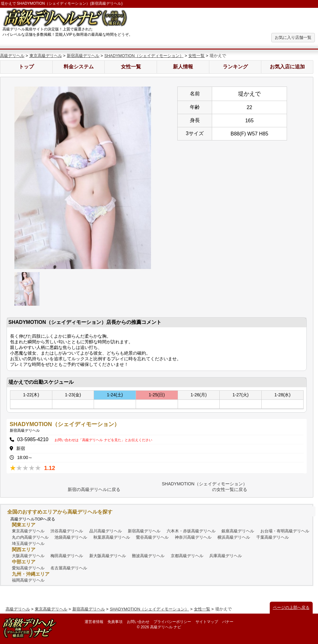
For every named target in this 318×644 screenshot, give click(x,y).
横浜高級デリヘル (234, 537)
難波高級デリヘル (148, 556)
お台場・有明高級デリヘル (285, 531)
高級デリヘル (12, 56)
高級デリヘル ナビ (166, 627)
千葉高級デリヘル (273, 537)
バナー (228, 622)
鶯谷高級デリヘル (152, 537)
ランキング (235, 67)
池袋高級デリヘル (71, 537)
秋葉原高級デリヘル (112, 537)
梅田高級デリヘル (67, 556)
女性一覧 (196, 56)
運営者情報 (94, 622)
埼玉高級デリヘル (28, 544)
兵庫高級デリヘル (226, 556)
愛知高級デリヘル (28, 568)
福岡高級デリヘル (28, 580)
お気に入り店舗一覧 (293, 37)
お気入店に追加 (287, 67)
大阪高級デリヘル (28, 556)
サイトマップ (207, 622)
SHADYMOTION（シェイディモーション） (144, 56)
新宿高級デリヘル (83, 56)
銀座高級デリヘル (238, 531)
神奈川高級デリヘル (193, 537)
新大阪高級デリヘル (108, 556)
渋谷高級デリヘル (67, 531)
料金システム (79, 67)
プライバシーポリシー (172, 622)
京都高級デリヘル (187, 556)
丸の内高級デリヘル (30, 537)
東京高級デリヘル (46, 56)
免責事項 (115, 622)
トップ (26, 67)
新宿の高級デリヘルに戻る (94, 489)
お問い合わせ (138, 622)
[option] (83, 178)
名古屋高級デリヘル (69, 568)
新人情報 (183, 67)
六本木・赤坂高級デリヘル (191, 531)
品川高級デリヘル (106, 531)
